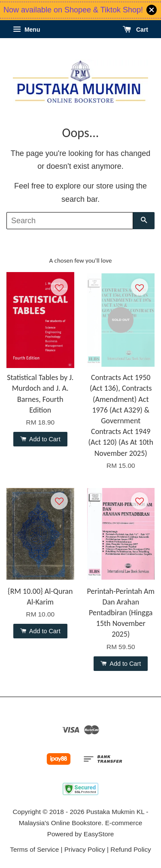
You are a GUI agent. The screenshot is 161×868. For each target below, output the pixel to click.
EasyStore (99, 834)
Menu (26, 30)
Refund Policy (131, 849)
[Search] (70, 221)
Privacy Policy (85, 849)
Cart (135, 30)
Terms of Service (34, 849)
